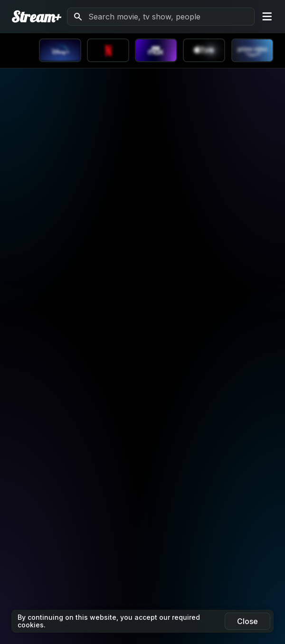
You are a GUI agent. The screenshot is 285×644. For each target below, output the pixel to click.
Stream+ (36, 17)
